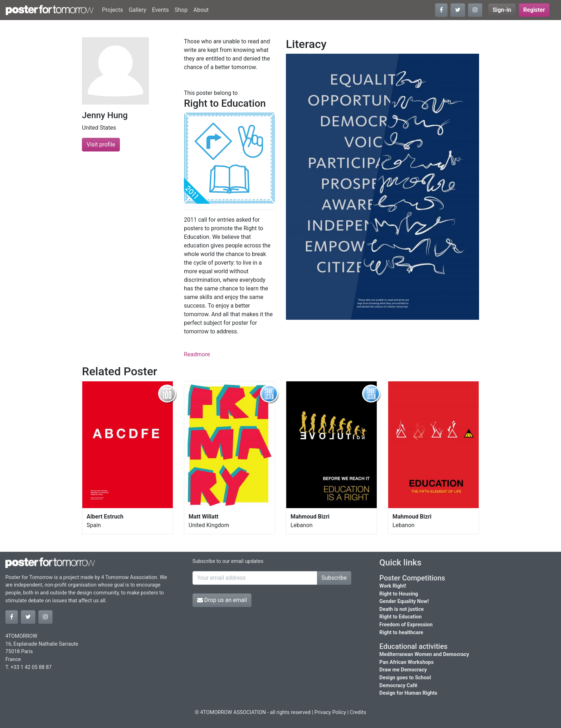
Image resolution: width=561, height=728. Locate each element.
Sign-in (502, 10)
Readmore (197, 354)
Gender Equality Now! (404, 601)
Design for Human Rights (408, 693)
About (201, 10)
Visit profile (101, 144)
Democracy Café (398, 686)
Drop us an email (222, 600)
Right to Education (400, 617)
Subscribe (334, 578)
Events (160, 10)
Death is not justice (401, 609)
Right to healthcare (401, 633)
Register (534, 10)
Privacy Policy (330, 712)
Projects (113, 10)
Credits (358, 712)
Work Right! (393, 586)
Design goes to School (405, 678)
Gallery (138, 10)
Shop (181, 10)
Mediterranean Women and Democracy (424, 654)
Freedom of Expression (406, 625)
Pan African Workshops (406, 662)
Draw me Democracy (403, 670)
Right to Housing (399, 594)
